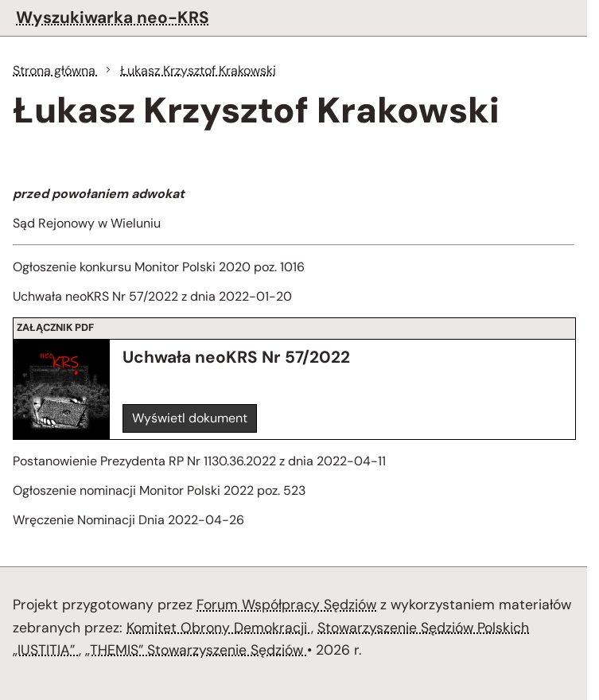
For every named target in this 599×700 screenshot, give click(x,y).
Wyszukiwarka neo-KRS (113, 17)
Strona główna (56, 70)
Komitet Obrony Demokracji (219, 628)
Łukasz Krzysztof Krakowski (198, 70)
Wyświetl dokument (190, 418)
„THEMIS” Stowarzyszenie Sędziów (196, 650)
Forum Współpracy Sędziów (286, 605)
